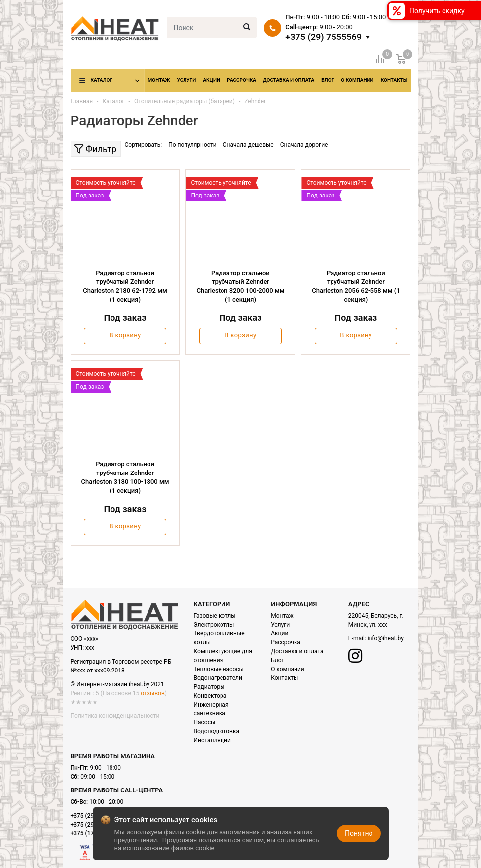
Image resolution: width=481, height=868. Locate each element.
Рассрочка (241, 80)
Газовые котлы (215, 616)
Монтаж (159, 80)
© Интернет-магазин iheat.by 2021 (117, 684)
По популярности (192, 145)
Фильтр (95, 149)
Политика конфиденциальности (115, 716)
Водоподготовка (217, 731)
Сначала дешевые (248, 145)
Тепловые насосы (219, 669)
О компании (357, 80)
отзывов (152, 693)
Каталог (102, 80)
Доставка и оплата (289, 80)
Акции (211, 80)
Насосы (205, 722)
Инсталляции (212, 740)
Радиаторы (209, 687)
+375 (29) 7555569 (323, 37)
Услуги (186, 80)
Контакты (394, 80)
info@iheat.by (386, 638)
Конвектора (210, 696)
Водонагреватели (218, 678)
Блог (328, 80)
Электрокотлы (214, 625)
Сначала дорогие (304, 145)
